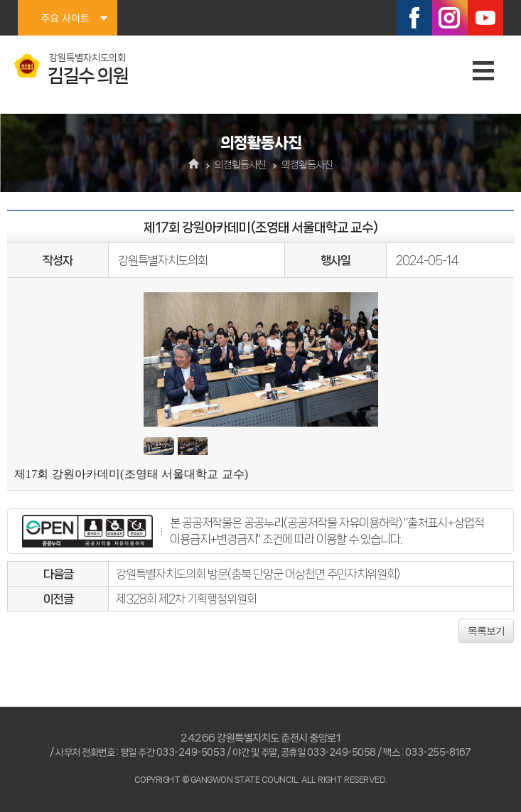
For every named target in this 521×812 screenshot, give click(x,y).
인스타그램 (450, 18)
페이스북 (414, 18)
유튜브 (485, 18)
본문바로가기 (0, 0)
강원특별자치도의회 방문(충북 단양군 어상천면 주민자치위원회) (258, 574)
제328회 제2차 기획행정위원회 (186, 599)
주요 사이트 (65, 18)
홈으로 (194, 165)
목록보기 (486, 631)
